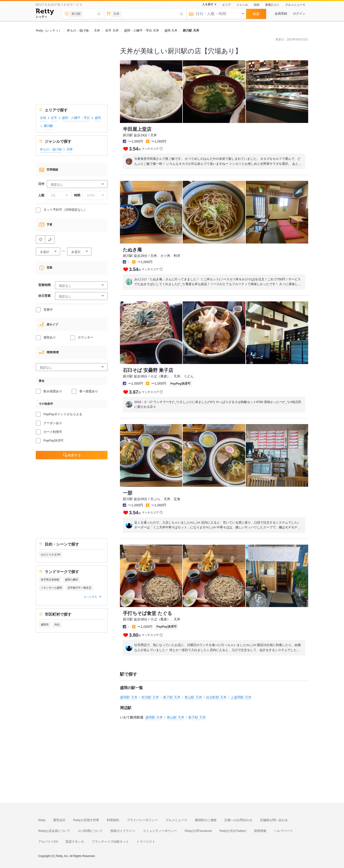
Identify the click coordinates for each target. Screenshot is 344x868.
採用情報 (260, 831)
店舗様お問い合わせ (274, 820)
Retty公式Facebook (198, 831)
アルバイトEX (48, 842)
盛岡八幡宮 (72, 580)
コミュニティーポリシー (160, 831)
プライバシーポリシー (142, 820)
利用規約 (113, 820)
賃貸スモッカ (75, 842)
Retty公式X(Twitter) (233, 831)
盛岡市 (45, 625)
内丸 (57, 625)
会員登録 (281, 14)
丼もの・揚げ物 (51, 149)
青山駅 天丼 (193, 697)
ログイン (299, 14)
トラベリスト (146, 842)
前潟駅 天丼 (150, 697)
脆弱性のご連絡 (206, 820)
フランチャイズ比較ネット (110, 842)
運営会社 (59, 820)
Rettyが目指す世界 (86, 820)
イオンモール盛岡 (51, 588)
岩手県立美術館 (50, 580)
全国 (43, 118)
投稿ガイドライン (123, 831)
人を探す (208, 4)
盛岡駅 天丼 (129, 697)
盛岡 (98, 118)
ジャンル (242, 5)
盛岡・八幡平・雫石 (76, 118)
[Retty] (45, 12)
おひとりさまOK (51, 554)
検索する (74, 455)
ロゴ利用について (90, 831)
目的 (257, 5)
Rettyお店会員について (54, 831)
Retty (42, 820)
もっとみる (90, 597)
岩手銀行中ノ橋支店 (79, 588)
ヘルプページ (283, 831)
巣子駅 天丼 (172, 697)
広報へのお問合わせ (238, 820)
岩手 (54, 118)
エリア (226, 5)
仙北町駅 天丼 (216, 697)
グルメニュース (295, 5)
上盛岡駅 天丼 (241, 697)
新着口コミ (272, 5)
